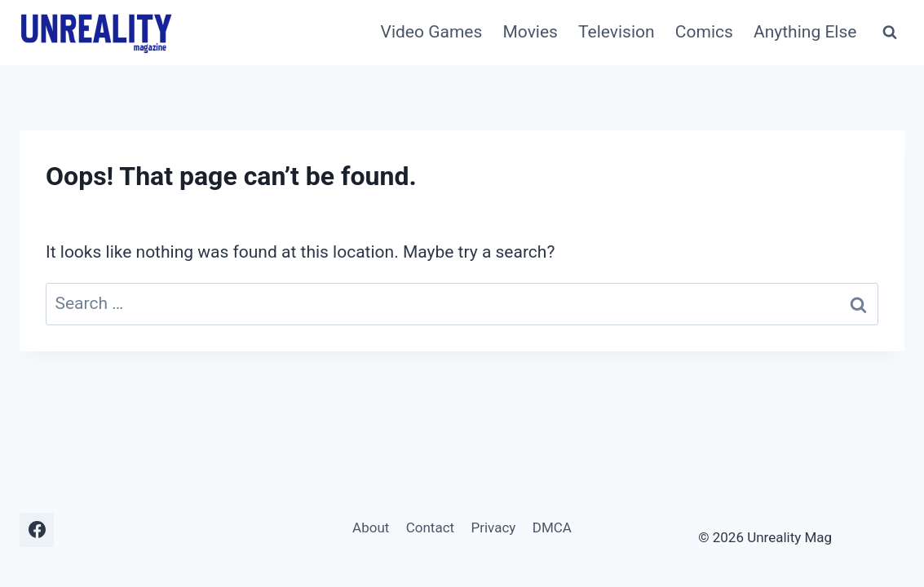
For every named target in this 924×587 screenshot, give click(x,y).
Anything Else (805, 32)
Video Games (432, 32)
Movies (530, 32)
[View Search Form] (890, 33)
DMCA (552, 527)
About (371, 527)
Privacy (493, 527)
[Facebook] (37, 530)
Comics (704, 32)
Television (617, 32)
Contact (430, 527)
